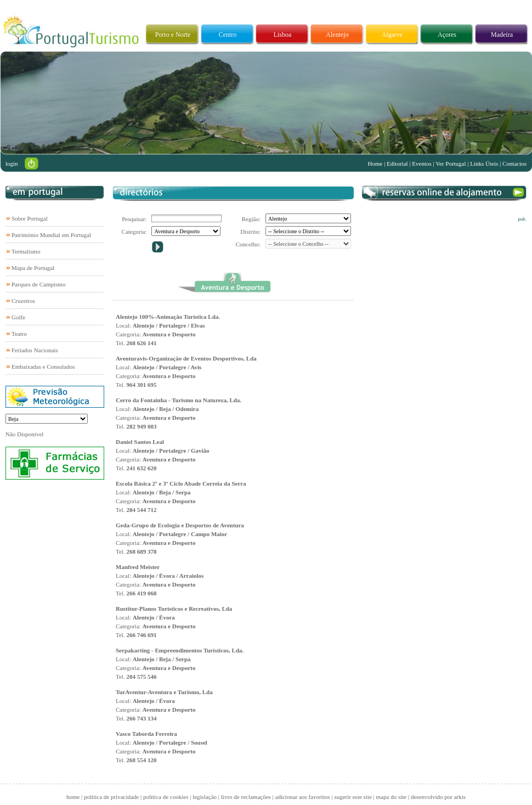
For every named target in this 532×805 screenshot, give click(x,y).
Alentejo (337, 35)
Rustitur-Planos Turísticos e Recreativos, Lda (174, 609)
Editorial (397, 164)
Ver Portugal (451, 164)
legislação (205, 797)
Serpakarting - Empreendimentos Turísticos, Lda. (180, 650)
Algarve (392, 35)
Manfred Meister (138, 567)
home (73, 797)
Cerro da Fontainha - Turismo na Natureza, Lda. (179, 400)
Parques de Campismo (38, 284)
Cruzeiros (23, 301)
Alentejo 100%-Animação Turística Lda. (168, 317)
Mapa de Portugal (33, 268)
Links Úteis (484, 164)
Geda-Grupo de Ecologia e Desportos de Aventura (180, 525)
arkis (460, 797)
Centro (228, 35)
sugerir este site (353, 797)
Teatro (19, 334)
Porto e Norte (173, 35)
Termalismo (26, 251)
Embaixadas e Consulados (43, 367)
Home (375, 164)
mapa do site (392, 797)
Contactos (514, 164)
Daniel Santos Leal (140, 442)
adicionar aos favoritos (303, 797)
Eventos (421, 164)
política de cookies (166, 797)
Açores (447, 35)
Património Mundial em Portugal (51, 235)
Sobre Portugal (30, 218)
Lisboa (283, 35)
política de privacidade (111, 797)
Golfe (18, 317)
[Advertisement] (434, 290)
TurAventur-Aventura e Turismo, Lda (164, 692)
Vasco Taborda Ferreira (146, 734)
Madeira (502, 35)
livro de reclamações (246, 797)
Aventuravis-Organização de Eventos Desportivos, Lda (186, 358)
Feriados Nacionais (35, 350)
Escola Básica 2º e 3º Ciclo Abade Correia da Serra (181, 483)
